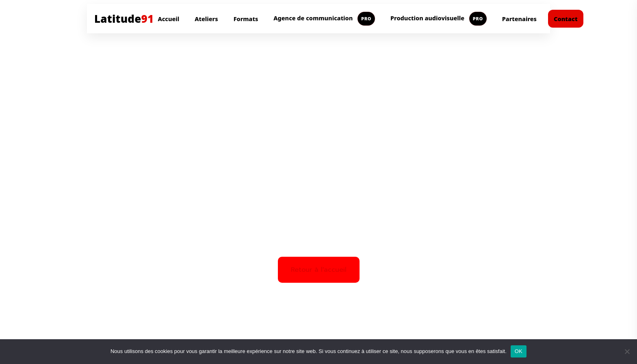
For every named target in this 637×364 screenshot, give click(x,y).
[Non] (627, 351)
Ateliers (206, 19)
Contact (566, 19)
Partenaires (519, 19)
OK (519, 351)
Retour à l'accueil (319, 270)
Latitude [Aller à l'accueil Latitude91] (124, 19)
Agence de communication (324, 19)
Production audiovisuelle (439, 19)
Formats (246, 19)
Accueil (168, 19)
